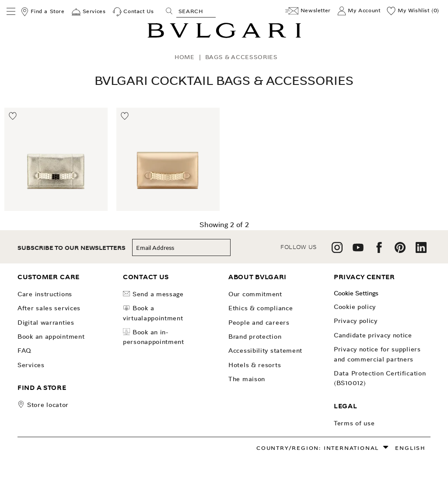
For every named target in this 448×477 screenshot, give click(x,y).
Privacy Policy (356, 321)
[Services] (89, 12)
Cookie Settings (356, 293)
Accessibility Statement (265, 351)
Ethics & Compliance (261, 308)
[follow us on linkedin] (421, 251)
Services (31, 365)
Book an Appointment (51, 337)
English (410, 448)
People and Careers (259, 323)
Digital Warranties (46, 323)
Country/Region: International (318, 448)
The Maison (247, 379)
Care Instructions (45, 294)
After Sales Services (49, 308)
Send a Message (153, 294)
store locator (48, 405)
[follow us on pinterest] (400, 251)
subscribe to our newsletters (72, 248)
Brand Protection (255, 337)
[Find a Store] (42, 12)
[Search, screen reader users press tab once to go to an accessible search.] (196, 11)
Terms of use (354, 423)
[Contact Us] (133, 12)
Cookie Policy (355, 307)
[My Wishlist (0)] (413, 11)
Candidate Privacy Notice (373, 335)
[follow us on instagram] (337, 251)
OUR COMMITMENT (255, 294)
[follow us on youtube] (358, 251)
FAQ (24, 351)
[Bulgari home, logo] (224, 37)
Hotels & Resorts (255, 365)
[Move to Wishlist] (13, 116)
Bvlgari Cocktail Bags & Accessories (224, 81)
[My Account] (359, 11)
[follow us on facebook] (379, 251)
